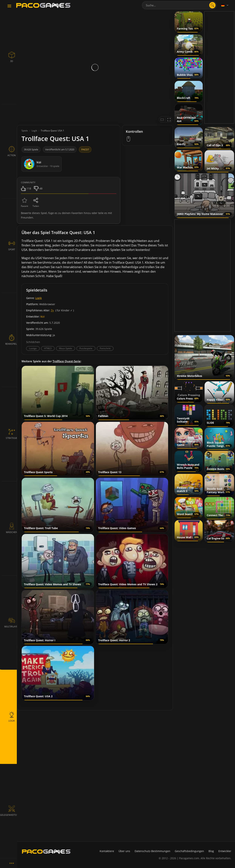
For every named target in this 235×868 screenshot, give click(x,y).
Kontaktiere (107, 851)
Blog (211, 851)
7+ (52, 310)
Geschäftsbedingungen (189, 851)
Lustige (33, 348)
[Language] (225, 5)
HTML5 (48, 348)
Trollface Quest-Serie (67, 361)
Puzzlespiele (86, 348)
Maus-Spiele (66, 348)
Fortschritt (105, 348)
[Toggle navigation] (9, 6)
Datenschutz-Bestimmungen (152, 851)
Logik (39, 298)
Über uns (124, 851)
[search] (212, 5)
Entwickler (225, 851)
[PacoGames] (46, 852)
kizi (43, 317)
